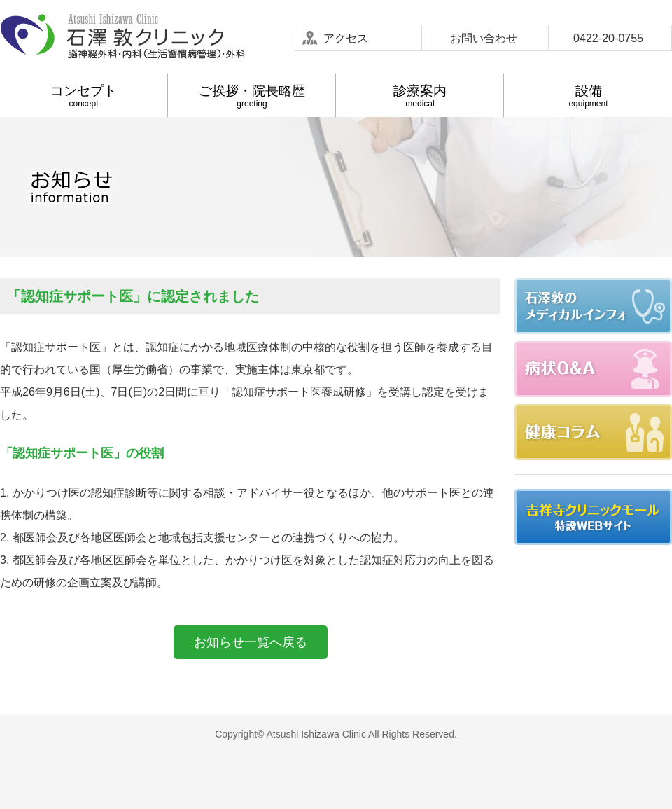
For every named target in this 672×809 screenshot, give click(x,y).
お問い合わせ (484, 38)
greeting (252, 96)
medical (420, 96)
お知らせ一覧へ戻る (251, 642)
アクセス (346, 38)
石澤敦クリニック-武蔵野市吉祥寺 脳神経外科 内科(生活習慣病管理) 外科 (123, 37)
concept (84, 96)
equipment (588, 96)
